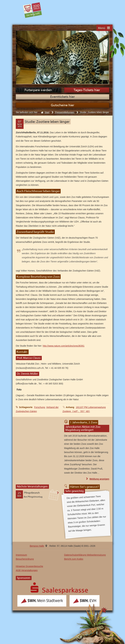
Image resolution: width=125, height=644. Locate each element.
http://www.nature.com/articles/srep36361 (64, 346)
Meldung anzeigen (99, 479)
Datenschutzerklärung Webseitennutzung (85, 555)
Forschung (39, 407)
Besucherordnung (25, 559)
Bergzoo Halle (32, 10)
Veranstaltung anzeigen (60, 494)
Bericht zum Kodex (74, 559)
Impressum (21, 555)
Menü (102, 28)
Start (47, 112)
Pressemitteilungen (65, 112)
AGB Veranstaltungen (27, 570)
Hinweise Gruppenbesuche (29, 566)
